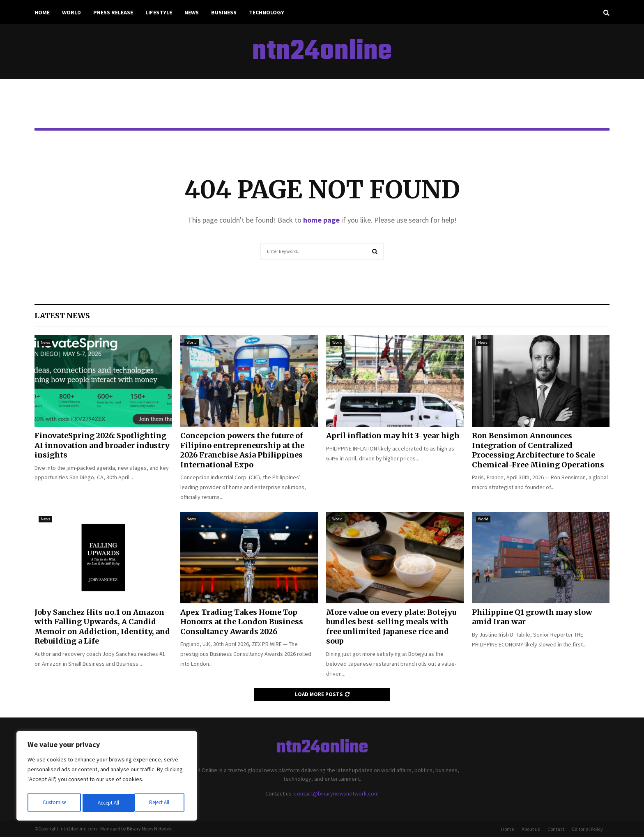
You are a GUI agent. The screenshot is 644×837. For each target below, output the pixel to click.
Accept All (161, 803)
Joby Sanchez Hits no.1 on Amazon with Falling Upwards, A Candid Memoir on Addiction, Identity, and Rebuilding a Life (102, 627)
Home (42, 12)
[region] (107, 777)
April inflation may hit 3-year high (393, 436)
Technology (267, 12)
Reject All (108, 803)
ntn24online (322, 52)
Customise (54, 803)
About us (531, 829)
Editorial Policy (588, 829)
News (192, 12)
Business (224, 12)
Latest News (62, 316)
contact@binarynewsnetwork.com (336, 793)
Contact (556, 829)
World (71, 12)
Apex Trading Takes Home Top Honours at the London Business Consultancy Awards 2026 (242, 622)
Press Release (113, 12)
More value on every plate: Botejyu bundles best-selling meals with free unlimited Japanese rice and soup (391, 627)
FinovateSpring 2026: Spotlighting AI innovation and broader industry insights (102, 445)
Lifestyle (159, 12)
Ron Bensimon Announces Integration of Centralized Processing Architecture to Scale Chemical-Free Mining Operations (538, 450)
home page (321, 220)
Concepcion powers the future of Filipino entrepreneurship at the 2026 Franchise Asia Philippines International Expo (242, 450)
